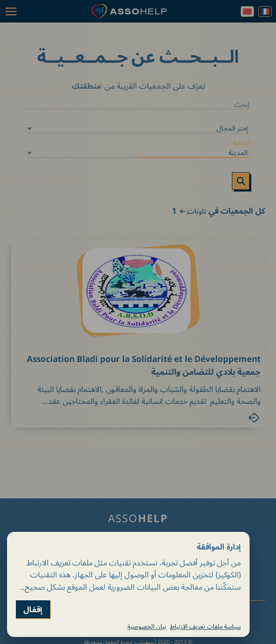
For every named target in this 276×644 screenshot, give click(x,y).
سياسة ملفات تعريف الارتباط (205, 626)
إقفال (33, 609)
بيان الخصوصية (147, 626)
